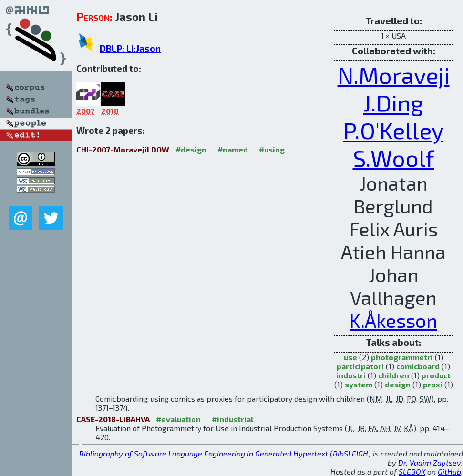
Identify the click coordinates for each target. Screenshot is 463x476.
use (350, 357)
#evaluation (178, 419)
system (359, 384)
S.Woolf (394, 158)
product (436, 375)
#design (191, 149)
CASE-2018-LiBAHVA (113, 419)
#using (272, 149)
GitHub (449, 471)
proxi (433, 384)
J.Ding (393, 102)
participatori (360, 366)
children (394, 375)
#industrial (232, 419)
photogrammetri (402, 357)
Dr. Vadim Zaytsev (430, 462)
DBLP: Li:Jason (130, 48)
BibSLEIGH (350, 453)
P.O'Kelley (393, 130)
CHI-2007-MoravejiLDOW (123, 149)
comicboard (418, 366)
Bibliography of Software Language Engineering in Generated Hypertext (204, 453)
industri (351, 375)
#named (233, 149)
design (398, 384)
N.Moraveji (394, 75)
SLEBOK (412, 471)
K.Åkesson (393, 320)
